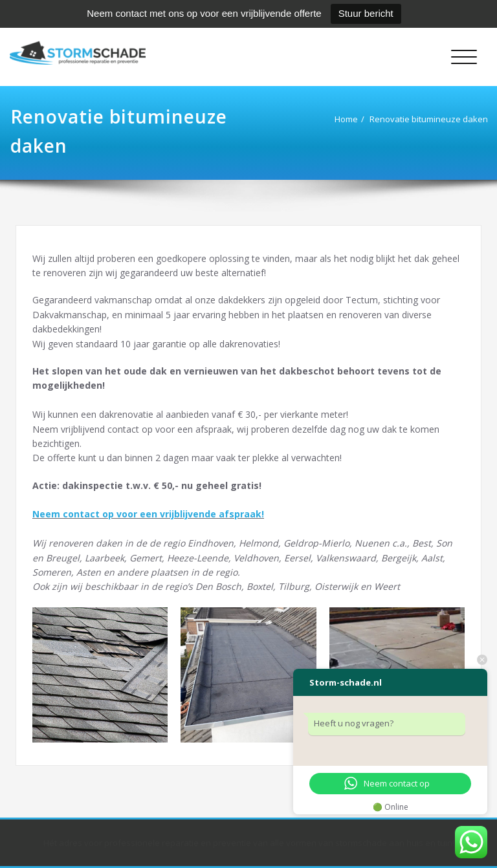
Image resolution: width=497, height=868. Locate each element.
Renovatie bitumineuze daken (414, 119)
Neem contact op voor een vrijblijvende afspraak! (148, 514)
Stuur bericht (366, 13)
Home (332, 119)
